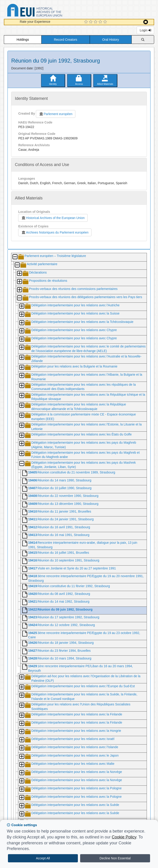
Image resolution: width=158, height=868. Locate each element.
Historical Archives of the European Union (53, 218)
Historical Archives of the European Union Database (47, 11)
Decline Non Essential (115, 858)
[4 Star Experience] (101, 22)
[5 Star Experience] (106, 22)
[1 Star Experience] (87, 22)
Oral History (111, 40)
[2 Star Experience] (91, 22)
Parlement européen (56, 114)
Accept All (43, 858)
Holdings (23, 40)
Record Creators (65, 40)
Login (145, 30)
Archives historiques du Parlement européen (55, 232)
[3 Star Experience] (96, 22)
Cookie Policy (124, 837)
